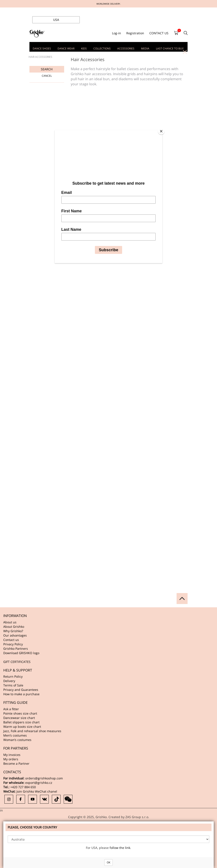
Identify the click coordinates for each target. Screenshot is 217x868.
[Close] (161, 131)
